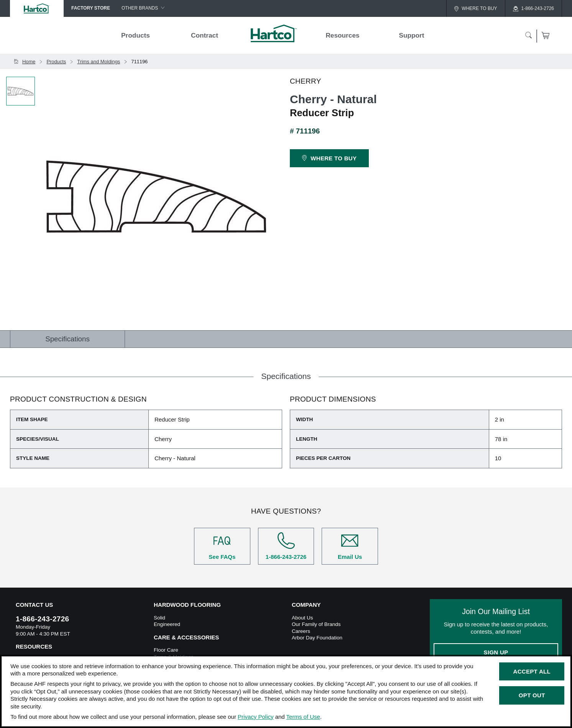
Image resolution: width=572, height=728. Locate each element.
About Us (302, 618)
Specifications (67, 339)
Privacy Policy (256, 717)
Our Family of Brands (316, 624)
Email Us (350, 546)
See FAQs (222, 546)
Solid (159, 618)
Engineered (167, 624)
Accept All (532, 671)
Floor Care (166, 650)
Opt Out (532, 695)
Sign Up (496, 652)
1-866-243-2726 (286, 546)
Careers (301, 631)
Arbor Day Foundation (317, 638)
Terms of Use (303, 717)
